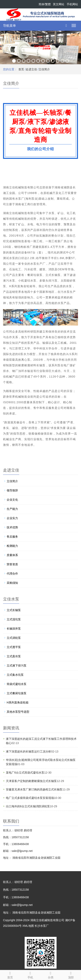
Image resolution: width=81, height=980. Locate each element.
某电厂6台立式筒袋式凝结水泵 (25, 773)
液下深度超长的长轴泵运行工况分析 (28, 751)
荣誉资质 (12, 564)
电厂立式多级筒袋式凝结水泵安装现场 (30, 798)
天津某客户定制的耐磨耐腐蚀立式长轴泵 (31, 781)
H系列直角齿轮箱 (18, 702)
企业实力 (12, 518)
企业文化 (12, 500)
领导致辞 (12, 490)
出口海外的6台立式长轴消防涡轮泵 (28, 806)
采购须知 (12, 583)
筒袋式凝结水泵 (17, 684)
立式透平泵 (14, 647)
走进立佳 (31, 69)
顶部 (71, 975)
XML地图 (28, 926)
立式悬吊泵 (14, 656)
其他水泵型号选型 (18, 712)
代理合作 (12, 574)
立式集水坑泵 (15, 675)
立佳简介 (44, 69)
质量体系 (12, 555)
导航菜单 (9, 26)
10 (58, 61)
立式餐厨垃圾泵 (17, 693)
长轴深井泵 (14, 629)
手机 (30, 975)
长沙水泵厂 (42, 926)
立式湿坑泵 (14, 619)
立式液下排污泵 (17, 666)
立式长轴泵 (14, 610)
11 (62, 61)
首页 (21, 69)
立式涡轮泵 (14, 638)
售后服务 (12, 537)
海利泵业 (32, 199)
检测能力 (12, 546)
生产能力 (12, 509)
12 (67, 61)
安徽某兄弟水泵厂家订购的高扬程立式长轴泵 (34, 789)
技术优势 (12, 527)
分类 (51, 975)
